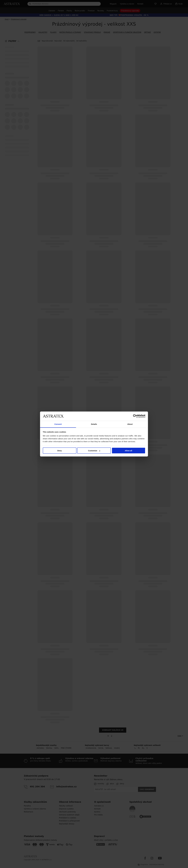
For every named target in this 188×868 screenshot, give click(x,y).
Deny (60, 451)
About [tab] (130, 424)
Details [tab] (94, 424)
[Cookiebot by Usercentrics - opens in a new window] (135, 416)
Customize (94, 451)
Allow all (128, 451)
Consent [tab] (58, 424)
